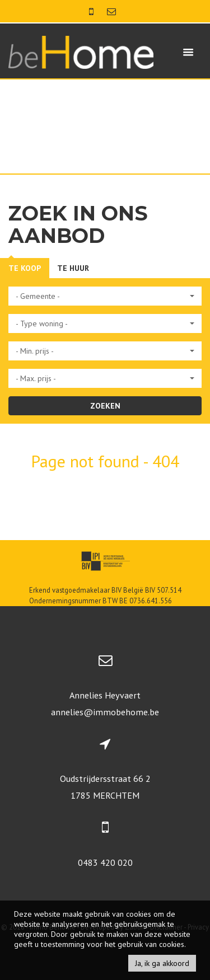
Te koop (25, 268)
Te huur (73, 268)
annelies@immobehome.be (105, 712)
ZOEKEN (105, 406)
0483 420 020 (105, 862)
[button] (105, 296)
